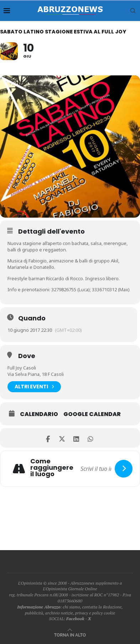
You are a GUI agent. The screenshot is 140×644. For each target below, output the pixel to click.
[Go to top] (70, 635)
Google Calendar (92, 414)
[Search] (133, 11)
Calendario (39, 414)
